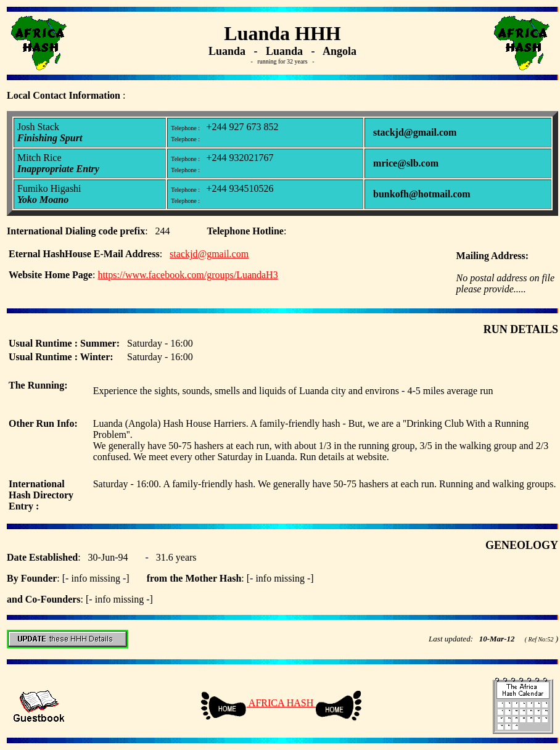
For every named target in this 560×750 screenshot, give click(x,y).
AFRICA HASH (281, 703)
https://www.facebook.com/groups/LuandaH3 (187, 275)
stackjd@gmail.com (209, 254)
